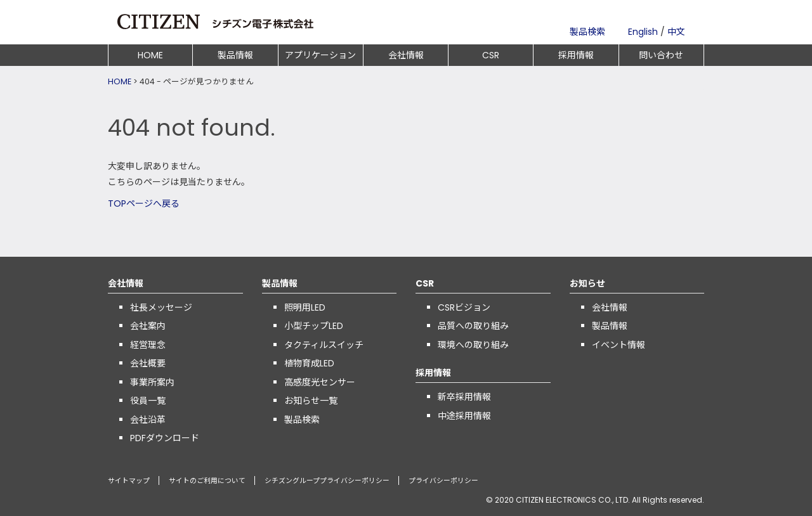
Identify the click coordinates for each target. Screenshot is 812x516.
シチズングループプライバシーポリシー (327, 481)
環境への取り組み (473, 345)
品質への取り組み (473, 326)
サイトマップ (129, 481)
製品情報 (235, 55)
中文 (676, 32)
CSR (491, 55)
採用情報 (576, 55)
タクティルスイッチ (324, 345)
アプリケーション (320, 55)
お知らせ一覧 (311, 401)
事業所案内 (152, 382)
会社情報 (406, 55)
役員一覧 (148, 401)
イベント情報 (619, 345)
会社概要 (148, 363)
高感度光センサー (320, 382)
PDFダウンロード (165, 438)
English (643, 32)
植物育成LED (309, 363)
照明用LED (305, 307)
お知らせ (587, 283)
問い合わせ (661, 55)
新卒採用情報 (464, 397)
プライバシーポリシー (443, 481)
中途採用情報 (464, 416)
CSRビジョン (464, 307)
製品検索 (587, 32)
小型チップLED (314, 326)
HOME (150, 55)
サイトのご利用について (207, 481)
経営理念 (148, 345)
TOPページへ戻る (144, 203)
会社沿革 (148, 420)
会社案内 (148, 326)
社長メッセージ (161, 307)
